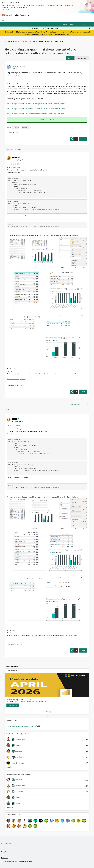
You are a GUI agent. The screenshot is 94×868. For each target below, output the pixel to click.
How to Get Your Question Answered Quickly (21, 726)
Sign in (72, 24)
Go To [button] (85, 24)
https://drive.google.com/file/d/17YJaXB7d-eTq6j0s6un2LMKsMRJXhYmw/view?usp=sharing (36, 109)
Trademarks (4, 858)
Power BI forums (12, 41)
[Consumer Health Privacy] (25, 862)
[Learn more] (13, 705)
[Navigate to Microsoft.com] (7, 15)
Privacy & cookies (6, 852)
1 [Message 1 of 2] (13, 132)
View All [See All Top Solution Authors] (10, 767)
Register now (65, 34)
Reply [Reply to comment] (83, 392)
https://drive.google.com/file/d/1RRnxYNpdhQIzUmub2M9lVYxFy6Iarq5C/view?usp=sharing (36, 114)
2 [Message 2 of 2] (13, 385)
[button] (70, 58)
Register (65, 24)
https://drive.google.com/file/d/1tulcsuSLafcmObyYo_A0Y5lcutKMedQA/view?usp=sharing (36, 104)
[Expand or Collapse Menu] (3, 20)
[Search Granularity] (37, 28)
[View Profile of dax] (19, 157)
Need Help (16, 127)
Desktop (59, 41)
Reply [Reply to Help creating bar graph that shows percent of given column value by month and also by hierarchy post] (83, 139)
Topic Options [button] (81, 58)
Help (78, 24)
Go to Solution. (50, 120)
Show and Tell (26, 127)
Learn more (6, 9)
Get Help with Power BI (42, 41)
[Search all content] (69, 28)
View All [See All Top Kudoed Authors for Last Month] (10, 807)
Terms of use (5, 855)
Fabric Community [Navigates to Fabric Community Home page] (22, 15)
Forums (26, 41)
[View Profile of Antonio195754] (16, 66)
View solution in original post (16, 379)
